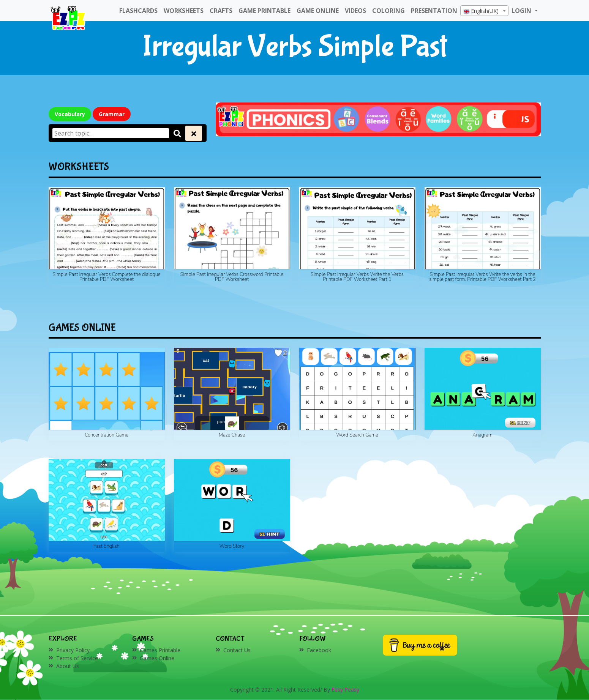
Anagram (482, 435)
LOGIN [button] (522, 11)
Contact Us (237, 650)
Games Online (157, 658)
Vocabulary (70, 114)
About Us (68, 666)
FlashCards (138, 11)
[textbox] (484, 11)
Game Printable (264, 11)
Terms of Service (77, 658)
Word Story (232, 546)
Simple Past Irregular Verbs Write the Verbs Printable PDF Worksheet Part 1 (357, 277)
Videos (355, 11)
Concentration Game (107, 435)
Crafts (221, 11)
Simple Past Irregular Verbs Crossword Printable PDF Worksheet (232, 277)
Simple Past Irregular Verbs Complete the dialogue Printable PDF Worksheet (106, 277)
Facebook (319, 650)
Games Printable (160, 650)
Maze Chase (232, 435)
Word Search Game (357, 435)
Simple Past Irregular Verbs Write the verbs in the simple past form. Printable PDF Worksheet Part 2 (482, 277)
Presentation (434, 11)
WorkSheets (184, 11)
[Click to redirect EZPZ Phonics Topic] (378, 119)
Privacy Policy (73, 650)
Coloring (388, 11)
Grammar (112, 114)
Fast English (107, 546)
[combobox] (484, 11)
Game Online (318, 11)
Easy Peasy (345, 690)
